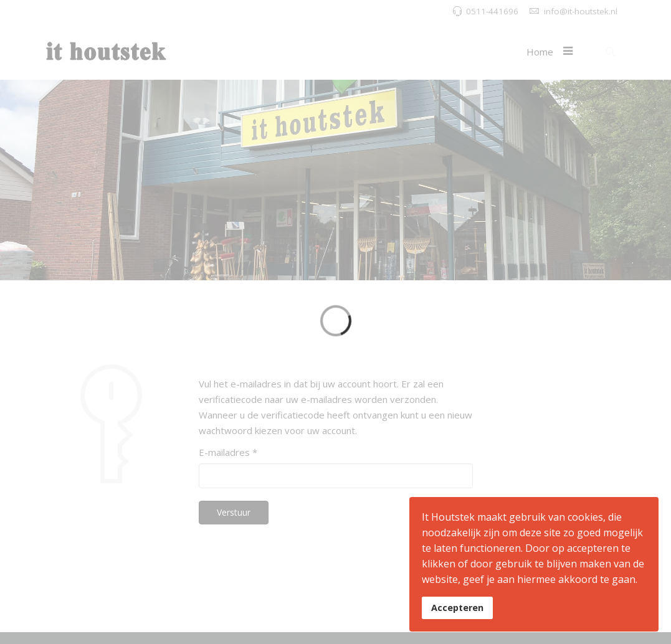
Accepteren (457, 608)
